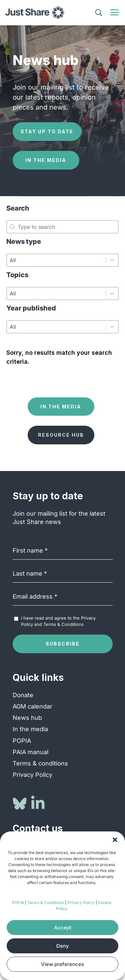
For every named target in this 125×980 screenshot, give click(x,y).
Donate (23, 695)
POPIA (18, 903)
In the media (46, 160)
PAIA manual (30, 752)
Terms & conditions (40, 763)
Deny (63, 946)
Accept (63, 928)
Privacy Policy (81, 903)
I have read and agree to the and (58, 621)
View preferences (62, 964)
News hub (27, 718)
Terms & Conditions (46, 903)
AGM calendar (32, 706)
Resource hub (61, 435)
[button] (115, 840)
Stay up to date (47, 131)
